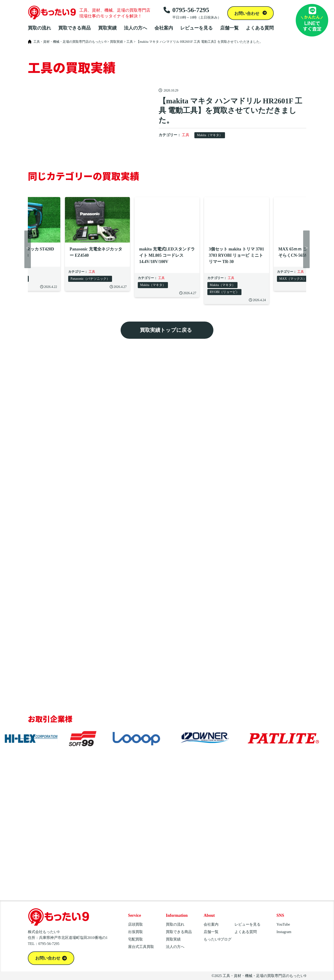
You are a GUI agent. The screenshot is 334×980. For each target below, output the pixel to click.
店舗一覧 (229, 28)
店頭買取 (135, 924)
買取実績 (107, 28)
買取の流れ (39, 28)
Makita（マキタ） (210, 135)
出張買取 (135, 932)
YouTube (283, 924)
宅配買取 (135, 939)
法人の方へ (135, 28)
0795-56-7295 (192, 13)
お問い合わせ (247, 13)
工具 (186, 135)
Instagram (284, 932)
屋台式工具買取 (141, 947)
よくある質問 (260, 28)
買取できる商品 (74, 28)
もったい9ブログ (218, 939)
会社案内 (164, 28)
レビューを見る (196, 28)
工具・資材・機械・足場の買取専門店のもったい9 (264, 976)
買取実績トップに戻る (166, 330)
